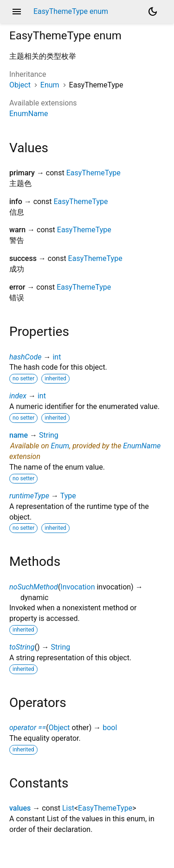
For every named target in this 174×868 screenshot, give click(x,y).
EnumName (29, 114)
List (68, 808)
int (57, 357)
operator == (28, 728)
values (20, 808)
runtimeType (29, 496)
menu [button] (17, 12)
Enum (50, 85)
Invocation (77, 587)
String (49, 435)
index (18, 396)
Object (20, 85)
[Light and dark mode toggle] (153, 12)
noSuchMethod (34, 587)
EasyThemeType (93, 173)
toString (22, 647)
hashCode (25, 357)
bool (110, 728)
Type (68, 496)
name (19, 435)
